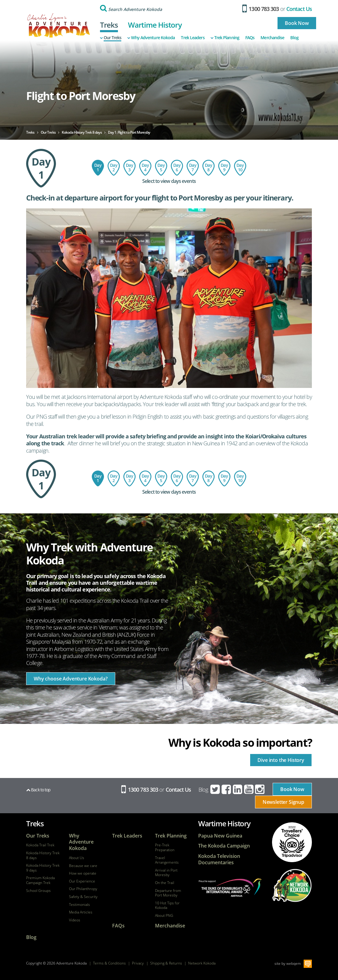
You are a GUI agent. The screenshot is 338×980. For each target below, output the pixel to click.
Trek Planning (225, 38)
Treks (109, 25)
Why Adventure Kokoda (151, 38)
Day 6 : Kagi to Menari (177, 168)
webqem (294, 963)
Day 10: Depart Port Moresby (240, 168)
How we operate (83, 873)
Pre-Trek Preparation (165, 847)
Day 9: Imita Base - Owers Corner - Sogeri (224, 168)
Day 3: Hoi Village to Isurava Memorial (129, 168)
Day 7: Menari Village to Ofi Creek (193, 168)
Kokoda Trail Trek (40, 845)
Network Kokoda (202, 963)
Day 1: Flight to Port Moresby (98, 168)
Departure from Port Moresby (168, 893)
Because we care (83, 866)
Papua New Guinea (220, 836)
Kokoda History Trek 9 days (43, 868)
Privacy (138, 963)
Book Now (297, 23)
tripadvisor (292, 842)
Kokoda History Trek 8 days (43, 855)
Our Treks (111, 38)
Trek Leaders (193, 38)
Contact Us (299, 9)
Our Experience (82, 881)
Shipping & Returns (166, 963)
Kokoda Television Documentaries (219, 859)
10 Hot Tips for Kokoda (167, 905)
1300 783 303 (261, 9)
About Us (77, 858)
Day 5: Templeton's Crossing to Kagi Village (161, 168)
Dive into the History (281, 760)
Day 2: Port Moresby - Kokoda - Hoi (114, 168)
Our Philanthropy (83, 889)
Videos (75, 920)
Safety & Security (83, 897)
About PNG (164, 916)
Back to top (38, 790)
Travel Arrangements (167, 860)
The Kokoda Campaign (224, 846)
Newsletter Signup (283, 802)
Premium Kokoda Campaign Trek (40, 880)
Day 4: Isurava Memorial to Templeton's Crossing (145, 168)
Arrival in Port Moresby (166, 873)
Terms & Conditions (109, 963)
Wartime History (155, 25)
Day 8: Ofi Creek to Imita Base (209, 168)
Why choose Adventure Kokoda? (71, 679)
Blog (294, 38)
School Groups (38, 891)
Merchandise (272, 38)
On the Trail (165, 883)
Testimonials (79, 905)
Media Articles (81, 912)
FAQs (250, 38)
